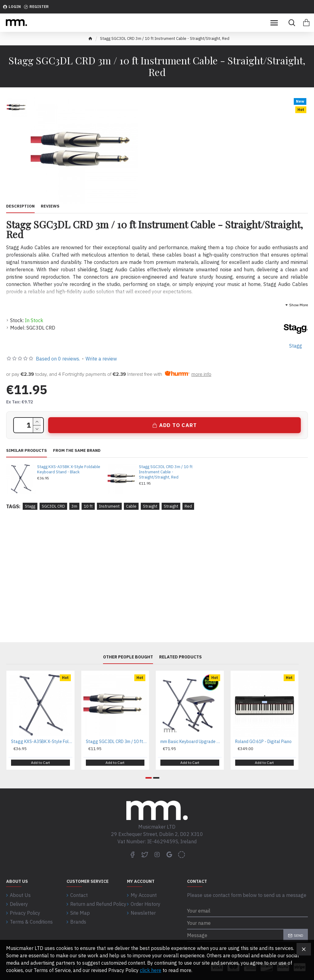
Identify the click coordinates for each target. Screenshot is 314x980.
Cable (131, 506)
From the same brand (77, 451)
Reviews (50, 206)
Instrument (109, 506)
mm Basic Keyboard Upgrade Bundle (191, 742)
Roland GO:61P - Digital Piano (263, 742)
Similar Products (27, 451)
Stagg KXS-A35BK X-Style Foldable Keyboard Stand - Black (69, 469)
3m (74, 506)
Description (20, 206)
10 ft (88, 506)
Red (188, 506)
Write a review (101, 359)
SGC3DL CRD (53, 506)
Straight (150, 506)
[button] (149, 778)
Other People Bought (128, 657)
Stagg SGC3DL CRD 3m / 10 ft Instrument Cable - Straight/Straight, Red (166, 472)
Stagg (30, 506)
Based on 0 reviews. (58, 359)
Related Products (180, 657)
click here (151, 970)
